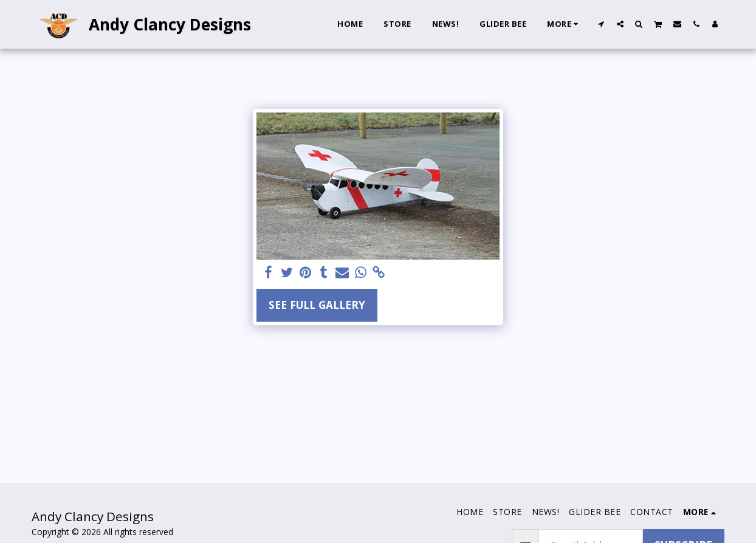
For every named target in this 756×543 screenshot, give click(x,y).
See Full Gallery (317, 305)
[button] (601, 24)
